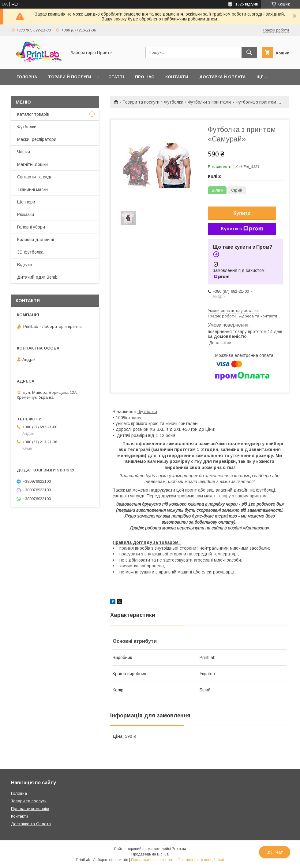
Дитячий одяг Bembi (38, 277)
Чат (275, 852)
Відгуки (24, 265)
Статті (116, 77)
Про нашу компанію (30, 809)
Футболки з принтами (209, 102)
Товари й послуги (70, 77)
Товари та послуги (141, 102)
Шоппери (26, 202)
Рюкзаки (26, 214)
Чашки (24, 152)
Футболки (174, 102)
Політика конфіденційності (201, 860)
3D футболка (30, 252)
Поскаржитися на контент (153, 860)
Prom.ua (179, 849)
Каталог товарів (33, 114)
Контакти (177, 77)
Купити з (242, 229)
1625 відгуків (247, 4)
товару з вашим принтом (242, 496)
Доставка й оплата (222, 77)
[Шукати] (249, 53)
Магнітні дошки (32, 164)
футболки (147, 412)
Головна (27, 77)
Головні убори (31, 227)
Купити (242, 213)
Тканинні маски (32, 189)
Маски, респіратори (37, 139)
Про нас (145, 77)
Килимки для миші (36, 240)
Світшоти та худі (34, 177)
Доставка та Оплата (31, 824)
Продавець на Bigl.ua (150, 854)
